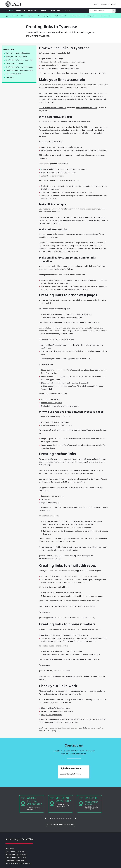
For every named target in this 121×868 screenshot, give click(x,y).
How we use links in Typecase (18, 53)
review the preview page (64, 692)
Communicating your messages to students (79, 546)
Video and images (106, 16)
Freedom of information (15, 849)
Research (21, 11)
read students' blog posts (52, 402)
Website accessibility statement (19, 861)
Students (104, 4)
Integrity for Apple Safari (52, 713)
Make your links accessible (16, 56)
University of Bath (14, 4)
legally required (70, 93)
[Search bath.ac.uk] (101, 11)
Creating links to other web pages (19, 60)
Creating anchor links (14, 63)
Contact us (10, 77)
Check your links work (14, 74)
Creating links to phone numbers (19, 70)
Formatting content (90, 16)
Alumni (113, 4)
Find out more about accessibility (53, 108)
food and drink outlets (50, 399)
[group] (32, 802)
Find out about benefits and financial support (60, 405)
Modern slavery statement (16, 852)
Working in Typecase (28, 16)
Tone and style (75, 16)
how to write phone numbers (68, 674)
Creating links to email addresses (19, 67)
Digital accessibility (61, 16)
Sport (44, 11)
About (68, 11)
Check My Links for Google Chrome (55, 706)
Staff (95, 4)
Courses (9, 11)
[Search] (114, 11)
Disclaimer (10, 846)
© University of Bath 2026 (19, 837)
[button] (46, 816)
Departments (56, 11)
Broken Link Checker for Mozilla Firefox (57, 709)
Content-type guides (45, 16)
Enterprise (33, 11)
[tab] (50, 816)
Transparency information (16, 858)
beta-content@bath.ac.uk (86, 108)
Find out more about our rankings (60, 823)
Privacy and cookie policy (16, 855)
